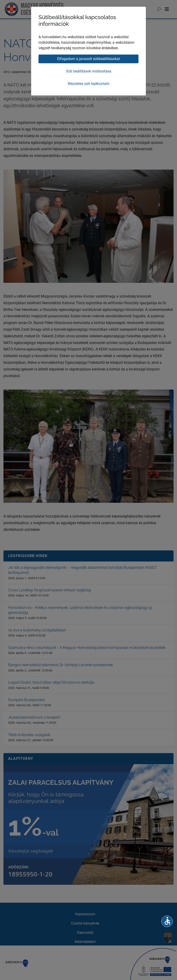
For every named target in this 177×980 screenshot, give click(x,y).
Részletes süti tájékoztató (88, 84)
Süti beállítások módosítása (89, 71)
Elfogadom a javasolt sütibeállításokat (88, 59)
